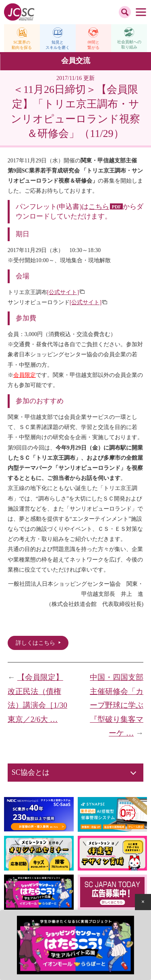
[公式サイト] (63, 292)
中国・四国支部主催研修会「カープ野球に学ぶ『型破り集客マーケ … (117, 705)
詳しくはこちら (35, 643)
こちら (99, 207)
